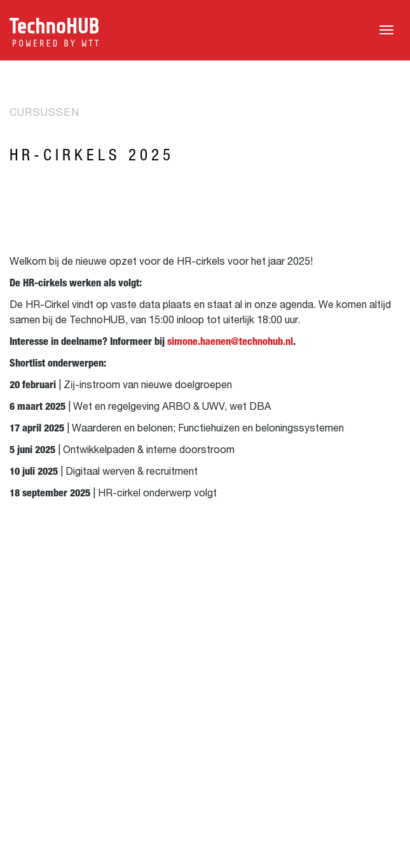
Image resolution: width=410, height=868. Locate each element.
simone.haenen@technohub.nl (230, 341)
